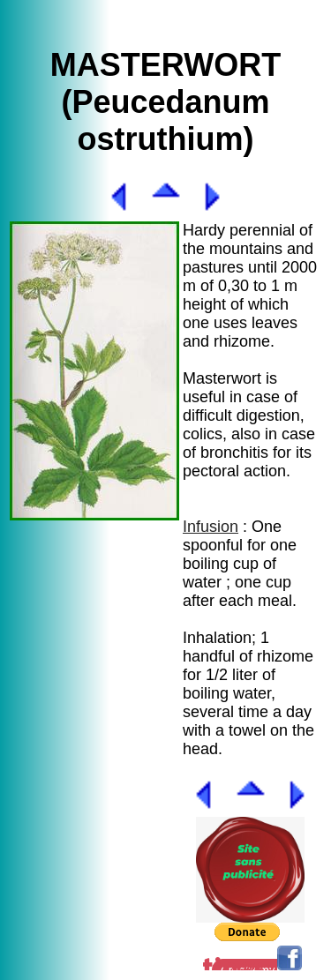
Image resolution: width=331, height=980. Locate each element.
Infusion (211, 527)
